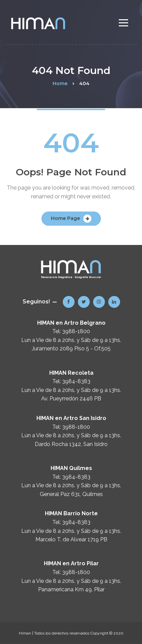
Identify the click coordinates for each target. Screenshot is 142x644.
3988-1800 (76, 331)
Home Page (65, 218)
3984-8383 (76, 381)
